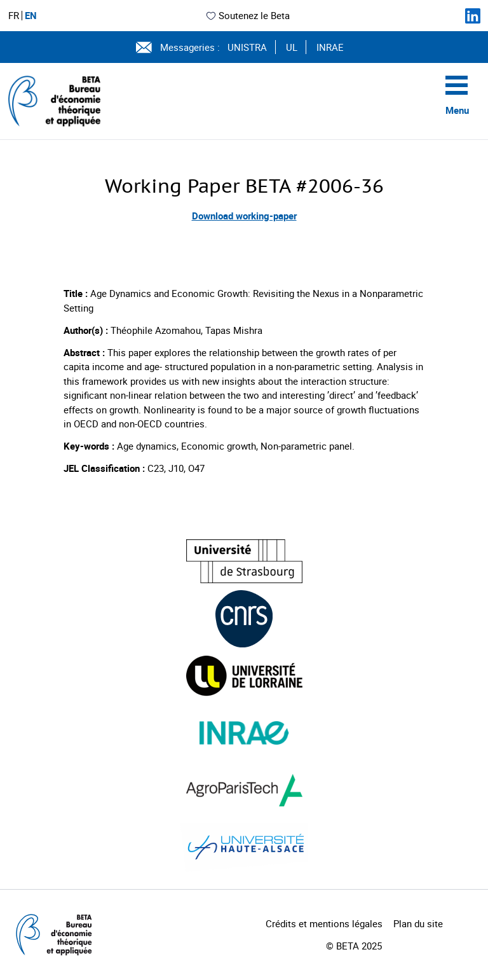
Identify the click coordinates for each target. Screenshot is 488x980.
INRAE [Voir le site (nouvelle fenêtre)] (330, 47)
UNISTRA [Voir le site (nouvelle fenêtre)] (247, 47)
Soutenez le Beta (247, 15)
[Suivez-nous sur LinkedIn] (473, 16)
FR (14, 16)
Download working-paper (244, 216)
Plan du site (418, 923)
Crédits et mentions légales (324, 923)
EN (31, 16)
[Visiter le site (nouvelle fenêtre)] (244, 561)
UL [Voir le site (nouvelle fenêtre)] (292, 47)
